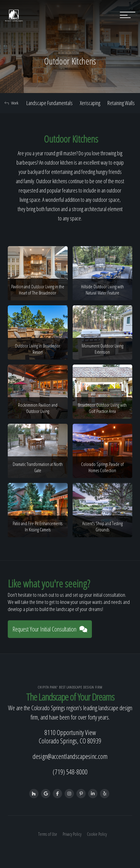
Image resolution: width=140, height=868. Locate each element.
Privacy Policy (72, 834)
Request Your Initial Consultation (50, 629)
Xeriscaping (90, 103)
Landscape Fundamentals (50, 103)
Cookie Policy (97, 834)
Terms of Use (48, 834)
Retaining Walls (121, 103)
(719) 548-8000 (70, 772)
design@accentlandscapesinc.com (70, 756)
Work (11, 103)
